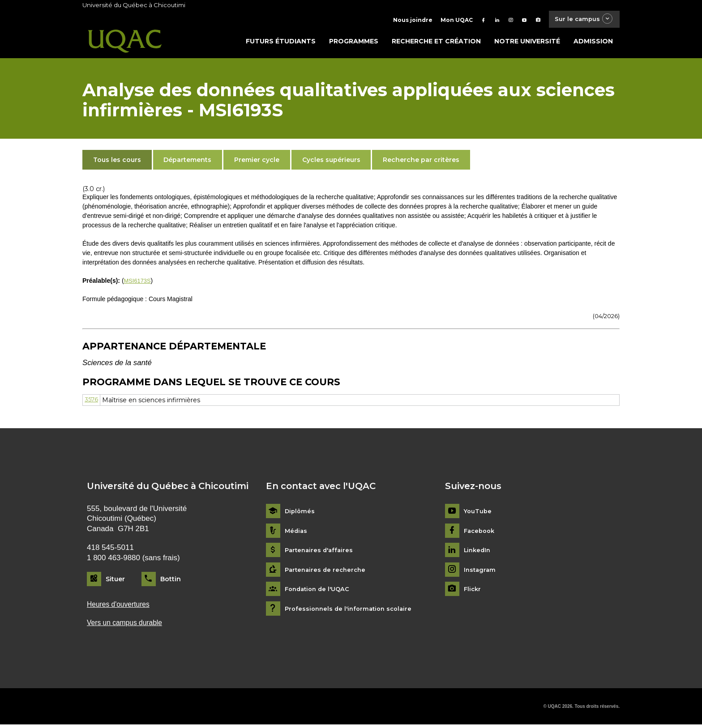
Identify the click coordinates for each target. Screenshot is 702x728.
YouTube (478, 513)
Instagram (481, 572)
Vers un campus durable (128, 626)
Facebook (481, 533)
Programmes (354, 43)
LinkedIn (478, 552)
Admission (593, 43)
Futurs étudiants (281, 43)
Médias (297, 533)
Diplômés (300, 513)
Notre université (527, 43)
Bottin (171, 581)
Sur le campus (581, 20)
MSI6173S (139, 283)
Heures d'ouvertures (121, 607)
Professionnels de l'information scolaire (352, 611)
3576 (92, 402)
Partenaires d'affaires (321, 552)
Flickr (473, 591)
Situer (115, 581)
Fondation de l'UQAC (320, 591)
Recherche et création (436, 43)
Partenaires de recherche (327, 572)
